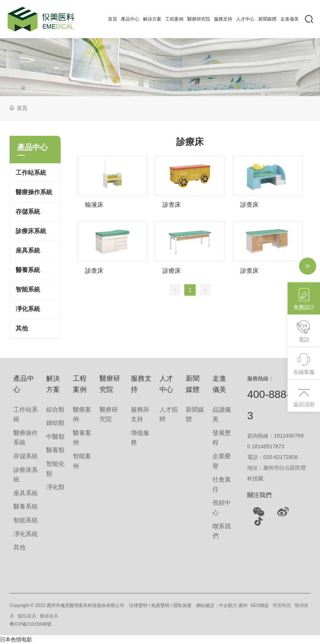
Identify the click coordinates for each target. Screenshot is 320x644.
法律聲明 (138, 605)
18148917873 (268, 446)
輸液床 (94, 205)
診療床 (172, 271)
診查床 (172, 205)
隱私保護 (182, 605)
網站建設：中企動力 (217, 605)
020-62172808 (280, 457)
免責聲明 (160, 605)
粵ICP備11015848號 (30, 624)
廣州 (243, 605)
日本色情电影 (16, 639)
